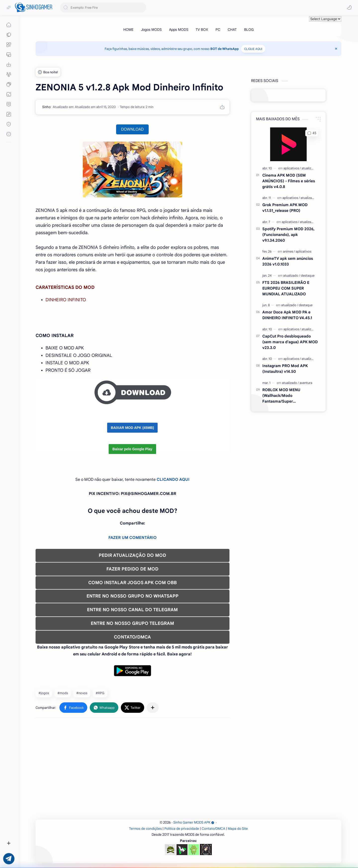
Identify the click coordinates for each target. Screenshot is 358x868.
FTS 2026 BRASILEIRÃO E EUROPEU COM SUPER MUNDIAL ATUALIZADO (286, 288)
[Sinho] (46, 107)
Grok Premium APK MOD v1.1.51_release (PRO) (285, 208)
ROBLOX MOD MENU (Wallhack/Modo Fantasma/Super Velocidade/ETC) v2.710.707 (288, 396)
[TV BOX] (202, 30)
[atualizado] (309, 168)
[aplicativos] (292, 168)
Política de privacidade (182, 829)
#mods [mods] (63, 693)
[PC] (218, 30)
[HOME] (128, 30)
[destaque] (308, 276)
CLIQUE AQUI (253, 49)
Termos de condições (145, 829)
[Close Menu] (336, 49)
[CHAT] (232, 30)
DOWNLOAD (132, 129)
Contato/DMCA (213, 829)
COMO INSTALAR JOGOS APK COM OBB (133, 583)
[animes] (289, 251)
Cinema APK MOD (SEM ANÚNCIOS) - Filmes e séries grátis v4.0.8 (289, 181)
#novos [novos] (82, 693)
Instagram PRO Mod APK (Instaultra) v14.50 (285, 369)
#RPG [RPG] (100, 693)
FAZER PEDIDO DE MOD (132, 569)
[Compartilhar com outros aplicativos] (153, 708)
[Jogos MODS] (151, 30)
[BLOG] (249, 30)
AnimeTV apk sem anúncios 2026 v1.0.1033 (288, 261)
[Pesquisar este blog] (103, 8)
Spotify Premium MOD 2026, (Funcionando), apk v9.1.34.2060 (288, 235)
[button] (349, 7)
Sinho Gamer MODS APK (194, 822)
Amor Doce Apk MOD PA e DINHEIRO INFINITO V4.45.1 (287, 315)
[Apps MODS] (179, 30)
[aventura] (306, 383)
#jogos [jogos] (44, 693)
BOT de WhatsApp (224, 49)
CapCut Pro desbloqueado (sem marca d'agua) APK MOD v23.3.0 (290, 342)
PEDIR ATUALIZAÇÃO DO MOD (132, 555)
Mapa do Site (238, 829)
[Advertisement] (185, 770)
